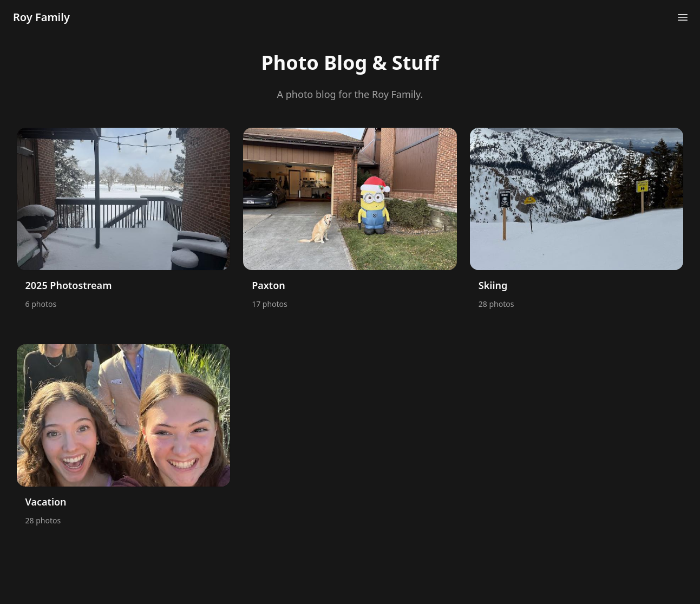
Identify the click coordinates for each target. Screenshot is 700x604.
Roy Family (41, 17)
